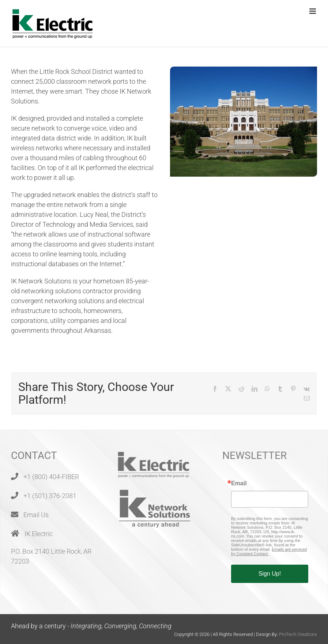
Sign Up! (270, 574)
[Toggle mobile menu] (313, 11)
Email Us (36, 515)
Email (239, 483)
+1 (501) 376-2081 (50, 496)
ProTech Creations (298, 634)
